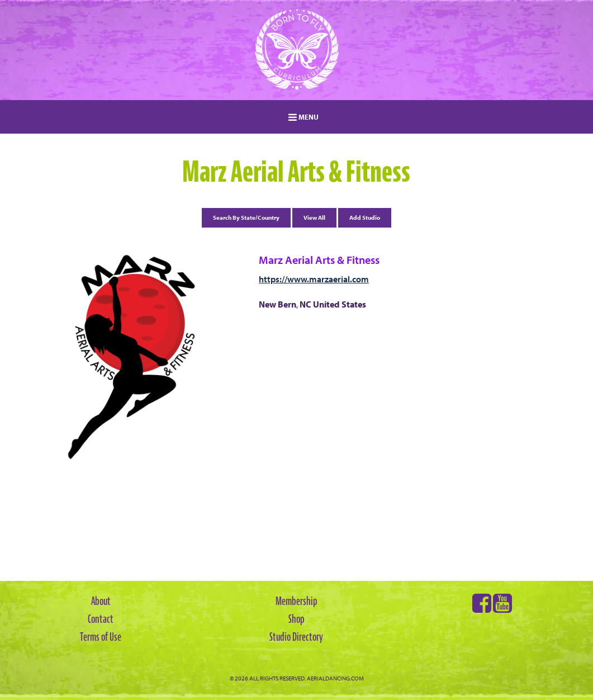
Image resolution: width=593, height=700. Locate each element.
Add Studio (365, 217)
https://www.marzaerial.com (314, 279)
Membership (296, 601)
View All (314, 217)
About (101, 601)
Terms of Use (101, 637)
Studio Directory (296, 637)
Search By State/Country (246, 217)
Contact (101, 619)
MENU (303, 117)
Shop (296, 619)
